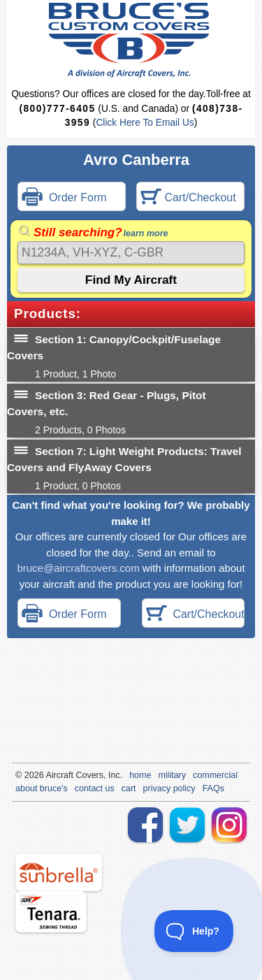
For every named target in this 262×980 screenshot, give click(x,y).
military (172, 775)
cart (129, 788)
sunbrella (59, 872)
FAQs (213, 788)
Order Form (64, 198)
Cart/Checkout (188, 198)
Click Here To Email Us (145, 123)
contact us (95, 788)
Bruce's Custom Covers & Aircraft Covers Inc (131, 40)
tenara (51, 912)
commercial (215, 775)
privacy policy (169, 788)
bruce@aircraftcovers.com (78, 568)
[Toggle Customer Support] (194, 931)
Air (51, 775)
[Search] (131, 253)
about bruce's (42, 788)
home (140, 775)
